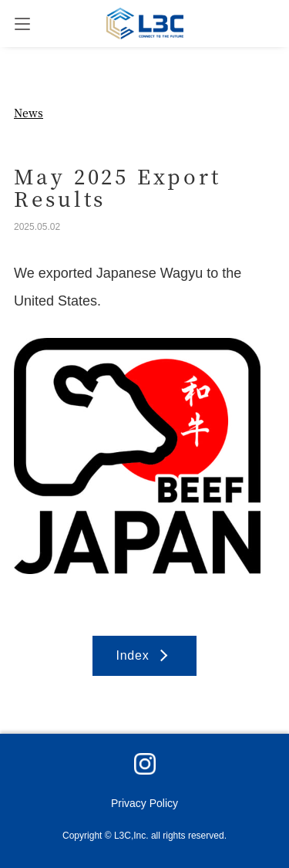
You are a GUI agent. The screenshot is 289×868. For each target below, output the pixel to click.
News (29, 113)
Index (132, 655)
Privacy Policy (144, 803)
